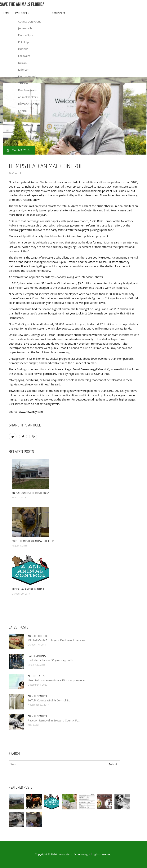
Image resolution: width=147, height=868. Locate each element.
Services (23, 83)
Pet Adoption (26, 125)
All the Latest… (38, 676)
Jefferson (24, 70)
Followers (24, 56)
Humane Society (28, 104)
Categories (22, 13)
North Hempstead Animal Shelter (33, 541)
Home (6, 13)
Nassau (23, 63)
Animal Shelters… (39, 636)
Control (23, 111)
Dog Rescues (26, 90)
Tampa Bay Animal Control (28, 589)
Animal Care (26, 118)
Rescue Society (27, 131)
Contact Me (59, 13)
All (91, 854)
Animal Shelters (28, 97)
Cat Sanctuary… (38, 656)
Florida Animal (27, 76)
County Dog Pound (30, 21)
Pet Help (23, 42)
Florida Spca (26, 35)
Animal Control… (38, 696)
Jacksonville (25, 28)
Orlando (23, 49)
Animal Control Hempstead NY (31, 493)
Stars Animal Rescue (31, 138)
